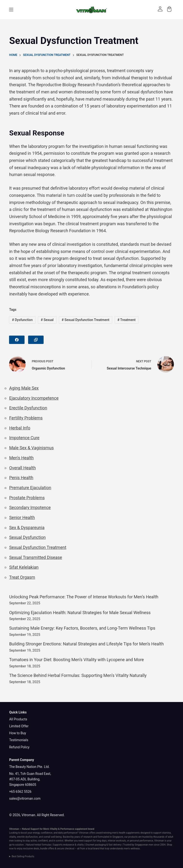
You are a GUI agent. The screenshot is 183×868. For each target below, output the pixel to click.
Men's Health (21, 458)
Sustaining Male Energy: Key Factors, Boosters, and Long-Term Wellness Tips (82, 628)
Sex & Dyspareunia (27, 528)
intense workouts (117, 841)
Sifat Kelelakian (24, 567)
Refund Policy (19, 747)
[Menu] (11, 10)
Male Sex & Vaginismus (31, 448)
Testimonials (19, 740)
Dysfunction (22, 320)
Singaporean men (144, 845)
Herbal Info (20, 428)
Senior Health (22, 517)
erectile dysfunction (27, 837)
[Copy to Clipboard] (36, 340)
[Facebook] (17, 340)
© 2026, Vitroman (22, 815)
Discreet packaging (96, 845)
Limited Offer (19, 726)
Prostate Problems (27, 498)
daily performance (68, 833)
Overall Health (22, 468)
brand (91, 829)
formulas (46, 845)
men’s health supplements (126, 833)
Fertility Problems (26, 418)
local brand (94, 849)
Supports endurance (64, 845)
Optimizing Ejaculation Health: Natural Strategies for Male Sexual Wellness (80, 613)
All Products (18, 719)
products (133, 837)
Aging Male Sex (24, 388)
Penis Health (21, 478)
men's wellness (132, 849)
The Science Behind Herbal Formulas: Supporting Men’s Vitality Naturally (78, 675)
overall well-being (53, 837)
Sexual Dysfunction (27, 537)
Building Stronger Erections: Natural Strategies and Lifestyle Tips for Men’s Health (86, 644)
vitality (12, 837)
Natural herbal (34, 845)
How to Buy (18, 733)
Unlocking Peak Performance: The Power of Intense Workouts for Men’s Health (84, 597)
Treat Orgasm (22, 577)
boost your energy (30, 833)
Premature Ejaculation (30, 488)
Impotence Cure (24, 438)
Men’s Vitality (51, 829)
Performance (67, 829)
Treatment (127, 320)
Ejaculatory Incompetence (34, 398)
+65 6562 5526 (20, 792)
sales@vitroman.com (25, 798)
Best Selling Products (23, 856)
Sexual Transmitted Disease (36, 557)
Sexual (47, 320)
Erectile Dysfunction (28, 408)
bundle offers (47, 849)
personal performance (141, 841)
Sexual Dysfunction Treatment (86, 320)
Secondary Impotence (30, 507)
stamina (166, 833)
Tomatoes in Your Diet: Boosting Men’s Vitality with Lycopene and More (76, 660)
